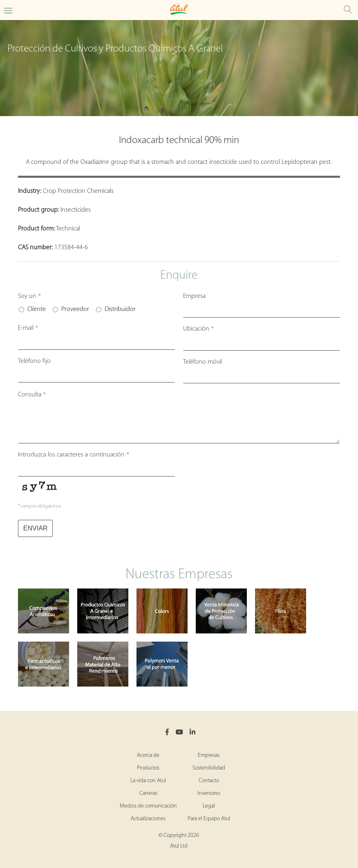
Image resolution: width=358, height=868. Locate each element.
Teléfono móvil (202, 362)
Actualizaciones (148, 819)
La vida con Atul (148, 781)
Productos (148, 768)
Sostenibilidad (209, 768)
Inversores (209, 793)
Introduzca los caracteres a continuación (74, 455)
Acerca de (148, 755)
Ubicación (198, 329)
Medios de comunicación (148, 806)
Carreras (148, 793)
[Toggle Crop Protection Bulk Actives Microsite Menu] (8, 10)
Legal (209, 806)
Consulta (32, 395)
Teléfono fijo (34, 361)
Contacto (209, 781)
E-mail (28, 328)
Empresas (209, 755)
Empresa (194, 296)
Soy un (29, 296)
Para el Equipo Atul (209, 819)
